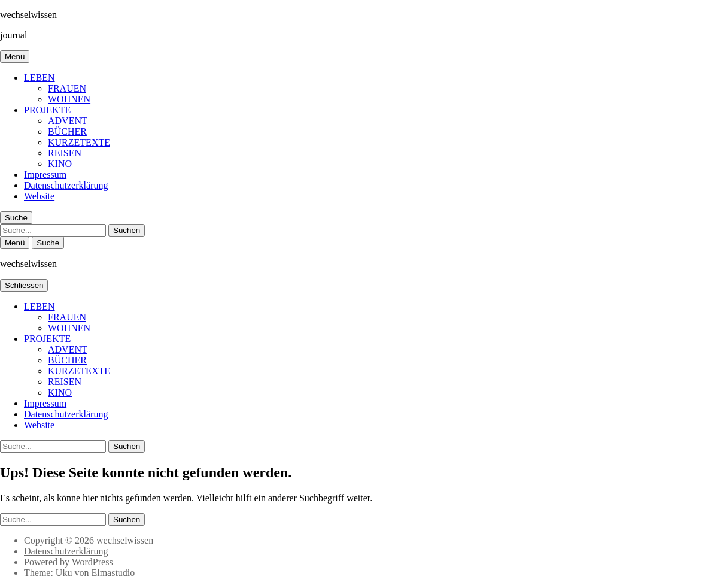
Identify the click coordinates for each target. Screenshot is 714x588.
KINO (60, 164)
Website (39, 196)
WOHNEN (69, 99)
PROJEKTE (47, 110)
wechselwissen (28, 15)
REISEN (65, 153)
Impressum (45, 175)
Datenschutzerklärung (66, 185)
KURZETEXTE (79, 142)
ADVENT (68, 121)
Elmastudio (113, 573)
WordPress (92, 562)
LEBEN (40, 78)
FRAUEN (67, 88)
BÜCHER (67, 131)
